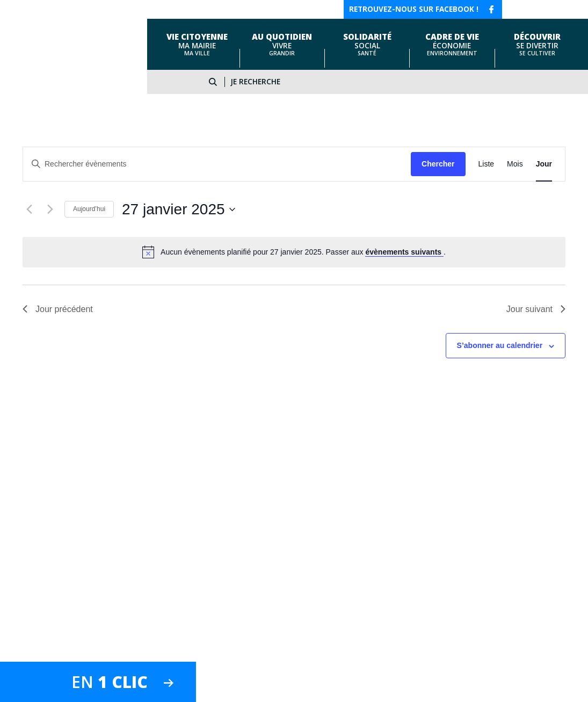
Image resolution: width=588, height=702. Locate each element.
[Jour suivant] (50, 209)
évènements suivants (404, 252)
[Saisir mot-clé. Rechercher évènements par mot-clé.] (217, 164)
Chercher (438, 164)
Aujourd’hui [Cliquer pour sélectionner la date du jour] (89, 209)
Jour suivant (536, 309)
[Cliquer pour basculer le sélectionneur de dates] (178, 209)
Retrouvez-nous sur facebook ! (414, 9)
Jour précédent (58, 309)
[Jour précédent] (29, 209)
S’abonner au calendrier (500, 345)
